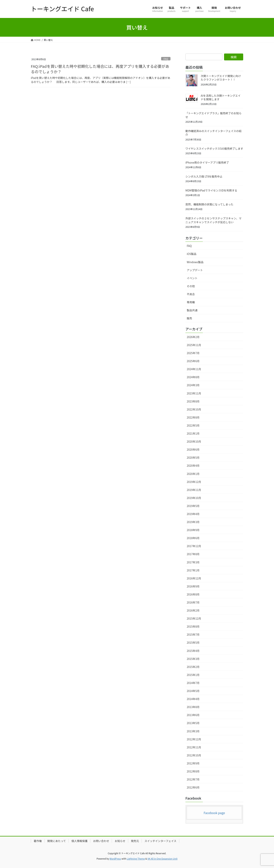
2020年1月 (193, 474)
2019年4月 (193, 514)
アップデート (195, 270)
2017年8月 (193, 554)
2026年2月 (193, 337)
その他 (191, 286)
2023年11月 (194, 393)
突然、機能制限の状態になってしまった (209, 204)
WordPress (115, 859)
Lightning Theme (136, 859)
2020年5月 (193, 458)
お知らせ (120, 841)
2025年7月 (193, 353)
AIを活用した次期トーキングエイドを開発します (221, 97)
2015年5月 (193, 642)
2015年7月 (193, 634)
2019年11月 (194, 490)
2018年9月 (193, 530)
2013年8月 (193, 707)
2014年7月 (193, 683)
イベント (192, 278)
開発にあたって (57, 841)
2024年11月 (194, 369)
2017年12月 (194, 546)
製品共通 (192, 310)
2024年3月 (193, 385)
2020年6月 (193, 449)
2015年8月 (193, 626)
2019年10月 (194, 498)
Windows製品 (195, 262)
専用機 (191, 302)
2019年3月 (193, 522)
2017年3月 (193, 562)
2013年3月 (193, 731)
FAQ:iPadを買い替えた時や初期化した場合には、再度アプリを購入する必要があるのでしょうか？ (100, 69)
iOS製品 (192, 254)
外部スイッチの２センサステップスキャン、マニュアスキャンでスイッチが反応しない (213, 220)
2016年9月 (193, 586)
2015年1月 (193, 675)
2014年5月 (193, 691)
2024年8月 (193, 377)
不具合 (191, 294)
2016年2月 (193, 610)
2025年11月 (194, 345)
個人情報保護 (79, 841)
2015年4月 (193, 651)
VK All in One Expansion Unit (163, 859)
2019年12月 (194, 482)
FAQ (166, 59)
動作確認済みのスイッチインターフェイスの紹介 (213, 133)
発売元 (135, 841)
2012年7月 (193, 779)
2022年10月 (194, 409)
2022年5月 (193, 425)
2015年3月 (193, 659)
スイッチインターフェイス (160, 841)
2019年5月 (193, 506)
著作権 (38, 841)
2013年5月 (193, 723)
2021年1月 (193, 433)
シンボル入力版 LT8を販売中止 (204, 176)
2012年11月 (194, 747)
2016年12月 (194, 578)
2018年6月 (193, 538)
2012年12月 (194, 739)
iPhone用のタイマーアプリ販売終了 (207, 162)
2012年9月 (193, 763)
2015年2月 (193, 667)
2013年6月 (193, 715)
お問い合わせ (101, 841)
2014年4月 (193, 699)
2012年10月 (194, 755)
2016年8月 (193, 594)
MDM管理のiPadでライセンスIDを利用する (211, 190)
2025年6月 (193, 361)
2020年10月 (194, 441)
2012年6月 (193, 787)
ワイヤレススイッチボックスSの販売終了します (214, 148)
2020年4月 (193, 466)
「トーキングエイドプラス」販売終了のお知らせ (213, 115)
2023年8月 (193, 401)
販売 (189, 318)
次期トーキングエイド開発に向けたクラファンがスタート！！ (221, 78)
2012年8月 (193, 771)
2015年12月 (194, 618)
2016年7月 (193, 602)
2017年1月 (193, 570)
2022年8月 (193, 417)
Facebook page (214, 813)
